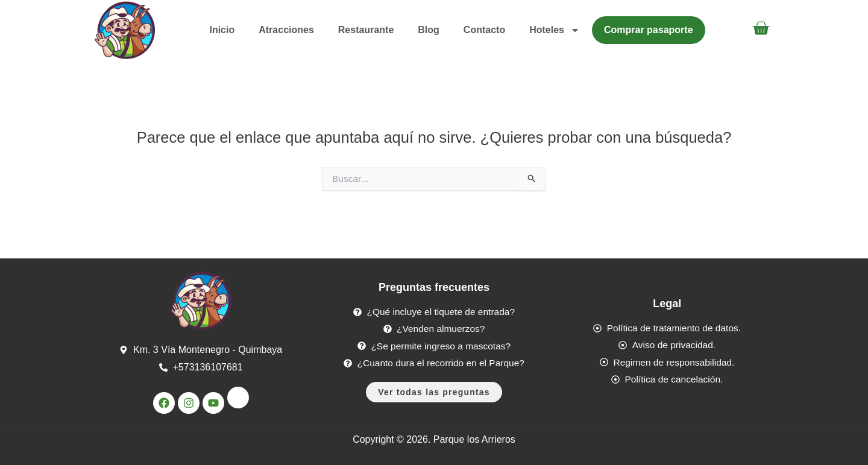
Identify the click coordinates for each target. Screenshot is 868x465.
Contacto (484, 30)
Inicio (222, 30)
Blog (429, 30)
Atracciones (286, 30)
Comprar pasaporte (649, 30)
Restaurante (366, 30)
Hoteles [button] (555, 30)
